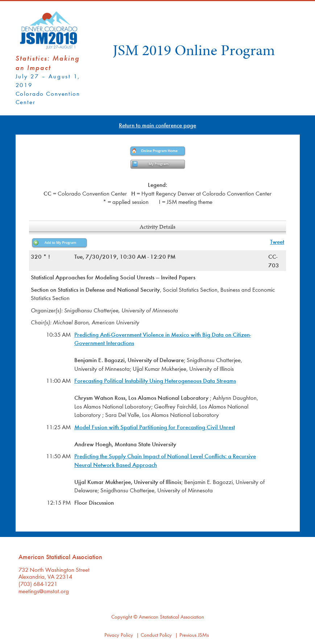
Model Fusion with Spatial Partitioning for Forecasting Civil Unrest (155, 427)
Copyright (122, 617)
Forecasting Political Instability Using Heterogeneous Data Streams (155, 380)
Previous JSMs (194, 635)
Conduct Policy (156, 635)
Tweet (277, 241)
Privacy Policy (119, 635)
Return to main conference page (157, 125)
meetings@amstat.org (44, 591)
